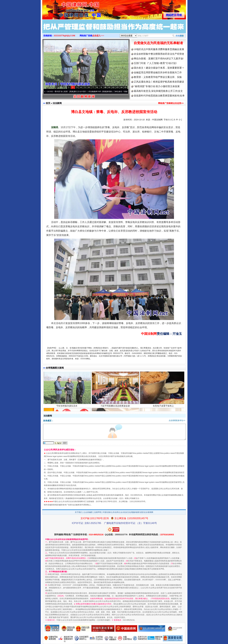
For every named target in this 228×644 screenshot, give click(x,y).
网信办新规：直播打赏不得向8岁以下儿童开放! (159, 59)
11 (109, 87)
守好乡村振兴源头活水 (67, 407)
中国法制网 (157, 120)
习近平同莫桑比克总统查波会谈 (115, 407)
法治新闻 (57, 103)
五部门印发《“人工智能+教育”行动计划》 (156, 63)
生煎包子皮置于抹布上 (164, 407)
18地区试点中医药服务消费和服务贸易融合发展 (159, 49)
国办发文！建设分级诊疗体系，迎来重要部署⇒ (159, 68)
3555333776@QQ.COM (65, 36)
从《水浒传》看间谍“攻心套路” (57, 92)
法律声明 (98, 512)
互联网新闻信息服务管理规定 (90, 460)
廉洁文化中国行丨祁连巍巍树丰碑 (89, 92)
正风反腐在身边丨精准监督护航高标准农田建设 (159, 82)
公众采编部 (88, 512)
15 (125, 87)
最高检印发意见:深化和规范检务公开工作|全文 (158, 91)
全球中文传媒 (67, 9)
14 (121, 87)
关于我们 (78, 512)
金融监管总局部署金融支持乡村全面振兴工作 (158, 72)
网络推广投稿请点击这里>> (171, 103)
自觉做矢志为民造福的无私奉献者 (158, 43)
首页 (48, 103)
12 (113, 87)
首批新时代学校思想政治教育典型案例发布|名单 (159, 96)
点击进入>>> (98, 36)
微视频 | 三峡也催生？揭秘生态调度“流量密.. (126, 92)
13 (117, 87)
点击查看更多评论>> (177, 420)
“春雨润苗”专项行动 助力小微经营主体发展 (157, 86)
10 (105, 87)
